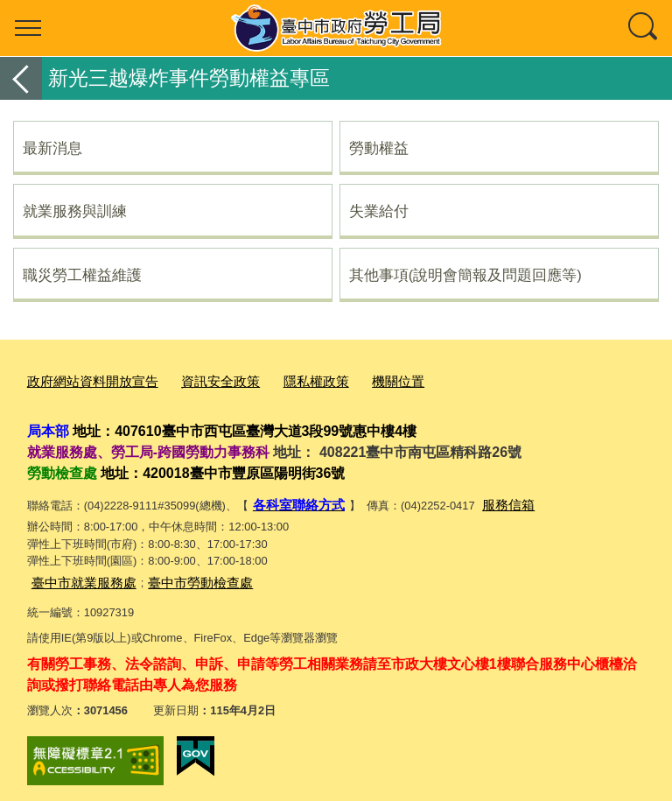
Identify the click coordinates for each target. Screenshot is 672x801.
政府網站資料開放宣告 (84, 379)
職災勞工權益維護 (82, 275)
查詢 (644, 28)
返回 (21, 78)
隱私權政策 (284, 379)
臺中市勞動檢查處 (179, 574)
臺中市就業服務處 (77, 574)
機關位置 (358, 379)
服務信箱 (493, 499)
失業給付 (379, 211)
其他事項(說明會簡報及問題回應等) (465, 275)
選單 (28, 28)
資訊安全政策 (198, 379)
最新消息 (52, 148)
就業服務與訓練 (75, 211)
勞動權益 (379, 148)
